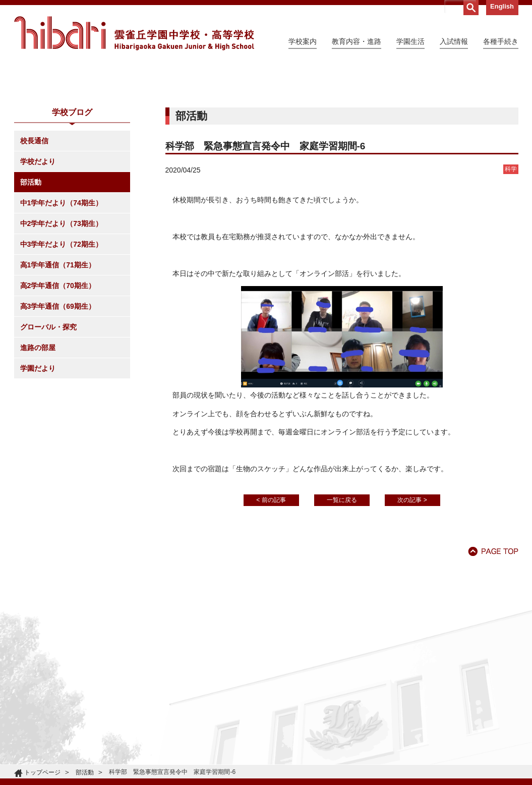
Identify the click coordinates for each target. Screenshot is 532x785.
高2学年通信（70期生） (58, 377)
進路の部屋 (38, 439)
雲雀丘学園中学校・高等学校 (134, 33)
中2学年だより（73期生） (61, 315)
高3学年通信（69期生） (58, 398)
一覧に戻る (342, 592)
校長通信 (34, 233)
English (502, 6)
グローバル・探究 (48, 419)
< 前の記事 (271, 592)
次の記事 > (412, 592)
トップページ (42, 772)
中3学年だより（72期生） (61, 336)
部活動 (31, 274)
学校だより (38, 253)
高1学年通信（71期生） (58, 357)
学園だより (38, 460)
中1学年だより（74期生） (61, 295)
